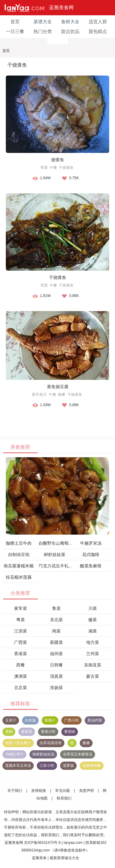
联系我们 (64, 798)
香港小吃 (48, 732)
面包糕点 (98, 31)
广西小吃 (71, 720)
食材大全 (70, 22)
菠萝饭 (68, 766)
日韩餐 (56, 665)
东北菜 (56, 620)
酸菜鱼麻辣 (91, 566)
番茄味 (70, 732)
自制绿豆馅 (19, 555)
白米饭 (30, 720)
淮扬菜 (56, 688)
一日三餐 (15, 31)
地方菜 (93, 642)
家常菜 (21, 608)
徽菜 (93, 620)
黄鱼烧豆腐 (58, 387)
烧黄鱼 (58, 160)
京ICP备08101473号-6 (42, 843)
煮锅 (9, 732)
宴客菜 (27, 732)
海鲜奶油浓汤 (43, 754)
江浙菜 (21, 631)
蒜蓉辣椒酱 (92, 766)
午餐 (53, 168)
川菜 (93, 608)
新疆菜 (56, 642)
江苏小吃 (47, 766)
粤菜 (21, 620)
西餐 (21, 665)
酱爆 (86, 743)
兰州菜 (93, 654)
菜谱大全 (43, 22)
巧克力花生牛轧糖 (56, 566)
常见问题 (63, 791)
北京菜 (21, 688)
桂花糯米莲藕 (19, 577)
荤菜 (44, 168)
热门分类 (43, 31)
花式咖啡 (91, 555)
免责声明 (86, 791)
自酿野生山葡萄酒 (56, 543)
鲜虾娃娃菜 (55, 555)
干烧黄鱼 (66, 168)
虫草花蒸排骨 (51, 743)
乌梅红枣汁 (14, 754)
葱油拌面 (95, 720)
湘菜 (93, 631)
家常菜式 (39, 395)
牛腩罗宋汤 (91, 543)
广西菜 (21, 642)
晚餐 (62, 395)
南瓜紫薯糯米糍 (19, 566)
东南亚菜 (93, 665)
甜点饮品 (70, 31)
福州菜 (56, 654)
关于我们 (15, 791)
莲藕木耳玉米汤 (18, 766)
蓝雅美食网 (61, 7)
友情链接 (39, 791)
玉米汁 (11, 720)
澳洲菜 (21, 676)
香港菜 (21, 654)
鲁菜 (56, 608)
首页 (15, 22)
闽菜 (56, 631)
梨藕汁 (50, 720)
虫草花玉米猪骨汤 (78, 754)
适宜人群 (98, 22)
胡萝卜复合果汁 (18, 743)
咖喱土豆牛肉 (19, 543)
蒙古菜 (93, 676)
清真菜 (56, 676)
